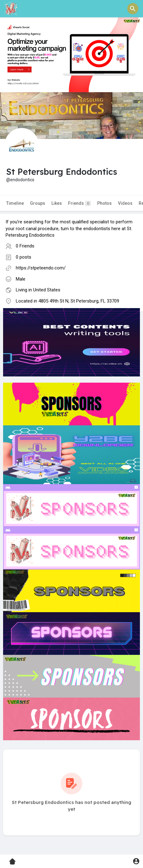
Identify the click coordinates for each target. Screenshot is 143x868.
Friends (80, 203)
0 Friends (25, 246)
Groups (38, 203)
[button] (133, 9)
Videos (125, 203)
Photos (104, 203)
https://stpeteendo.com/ (41, 268)
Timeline (15, 203)
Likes (57, 203)
